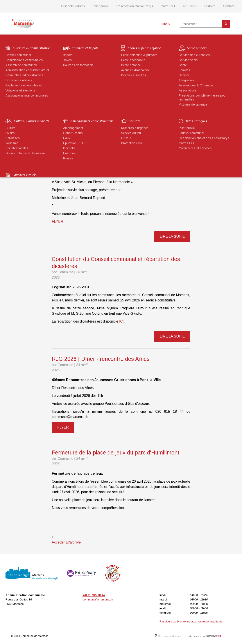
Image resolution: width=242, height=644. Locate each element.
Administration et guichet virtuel (27, 70)
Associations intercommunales (27, 95)
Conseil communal (18, 55)
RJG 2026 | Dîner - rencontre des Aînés (101, 359)
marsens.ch (23, 24)
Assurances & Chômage (196, 85)
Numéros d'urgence (135, 128)
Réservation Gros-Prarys (135, 6)
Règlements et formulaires (24, 85)
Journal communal (191, 133)
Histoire (210, 6)
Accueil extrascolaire (135, 70)
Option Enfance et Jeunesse (25, 153)
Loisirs (10, 133)
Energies (69, 153)
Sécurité (134, 121)
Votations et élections (20, 90)
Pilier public (101, 6)
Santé (183, 65)
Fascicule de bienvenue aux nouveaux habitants (191, 621)
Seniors (184, 75)
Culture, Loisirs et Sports (31, 121)
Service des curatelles (194, 55)
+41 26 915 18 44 (94, 595)
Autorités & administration (31, 48)
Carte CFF (168, 6)
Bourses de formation (78, 65)
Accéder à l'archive (66, 542)
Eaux (67, 138)
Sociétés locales (17, 148)
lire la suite (172, 236)
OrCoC (126, 138)
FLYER (57, 222)
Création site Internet (207, 636)
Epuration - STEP (75, 143)
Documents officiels (19, 80)
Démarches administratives (24, 75)
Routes (68, 158)
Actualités (190, 6)
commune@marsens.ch (98, 599)
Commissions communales (24, 60)
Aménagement (73, 128)
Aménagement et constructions (92, 121)
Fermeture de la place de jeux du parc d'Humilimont (116, 452)
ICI (121, 321)
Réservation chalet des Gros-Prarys (204, 138)
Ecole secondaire (133, 60)
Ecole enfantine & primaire (139, 55)
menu (166, 23)
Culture (11, 128)
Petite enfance (131, 65)
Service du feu (131, 133)
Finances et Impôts (85, 48)
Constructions (73, 133)
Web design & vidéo (168, 636)
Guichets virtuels (73, 6)
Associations (188, 90)
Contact (229, 6)
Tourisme (12, 143)
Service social (188, 60)
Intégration (186, 80)
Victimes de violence (193, 104)
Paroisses (13, 138)
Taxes (67, 60)
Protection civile (132, 143)
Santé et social (197, 48)
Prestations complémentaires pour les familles (203, 97)
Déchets (69, 148)
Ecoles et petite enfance (144, 48)
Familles (185, 70)
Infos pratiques (196, 121)
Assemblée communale (22, 65)
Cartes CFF (187, 143)
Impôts (68, 55)
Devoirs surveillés (134, 75)
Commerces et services (195, 148)
